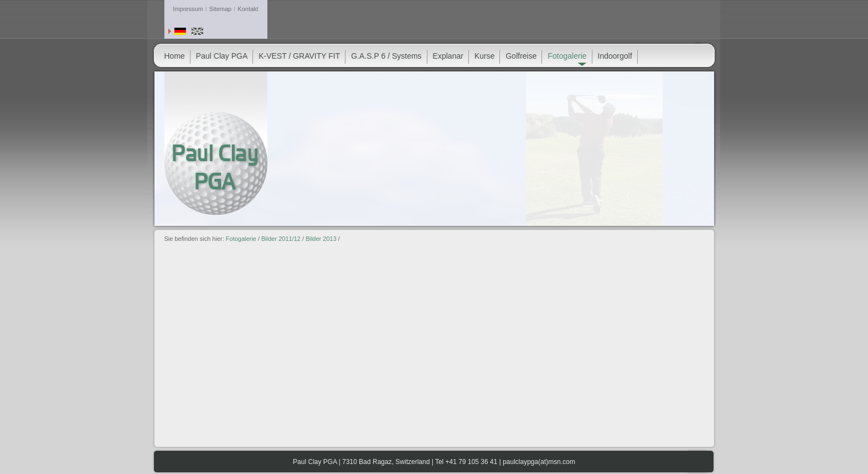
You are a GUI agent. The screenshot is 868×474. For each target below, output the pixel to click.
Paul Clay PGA (222, 56)
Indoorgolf (615, 56)
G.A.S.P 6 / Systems (386, 56)
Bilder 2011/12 (281, 239)
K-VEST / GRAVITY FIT (299, 56)
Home (175, 56)
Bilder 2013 (321, 239)
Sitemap (220, 9)
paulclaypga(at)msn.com (539, 462)
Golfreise (521, 56)
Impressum (188, 9)
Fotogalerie (241, 239)
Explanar (448, 56)
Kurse (485, 56)
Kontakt (248, 9)
